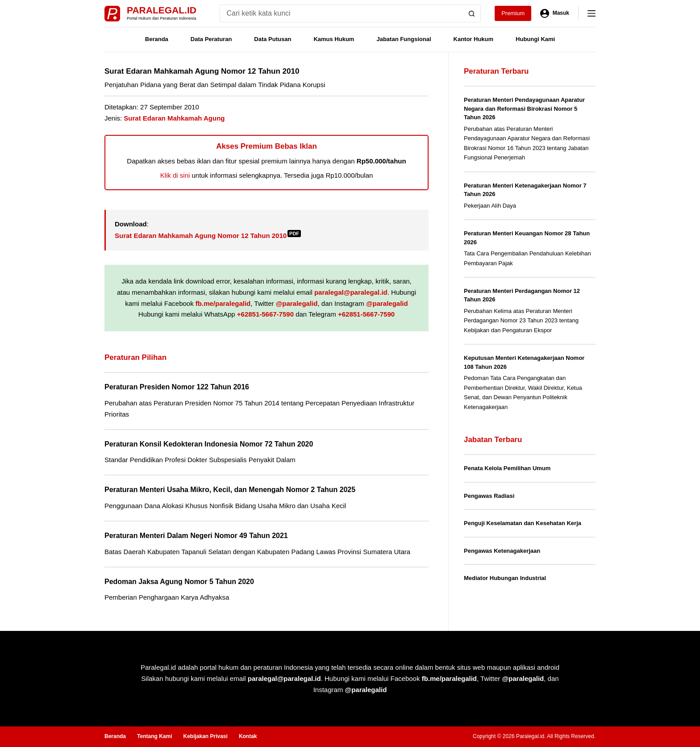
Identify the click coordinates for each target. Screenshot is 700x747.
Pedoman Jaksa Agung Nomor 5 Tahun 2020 (179, 582)
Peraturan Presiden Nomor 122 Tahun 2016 (177, 387)
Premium (513, 13)
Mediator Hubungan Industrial (505, 578)
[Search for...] (341, 13)
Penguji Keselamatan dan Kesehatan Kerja (523, 523)
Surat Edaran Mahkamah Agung (174, 118)
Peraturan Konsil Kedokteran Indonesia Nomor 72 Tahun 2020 (209, 444)
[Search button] (472, 13)
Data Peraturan (211, 39)
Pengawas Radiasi (489, 496)
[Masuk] (555, 13)
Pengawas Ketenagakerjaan (502, 551)
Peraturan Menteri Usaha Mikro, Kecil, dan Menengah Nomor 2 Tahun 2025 (230, 490)
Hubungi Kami (535, 39)
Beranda (157, 39)
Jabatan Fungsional (404, 39)
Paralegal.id (162, 10)
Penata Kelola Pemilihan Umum (507, 468)
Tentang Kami (154, 736)
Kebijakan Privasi (205, 736)
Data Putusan (273, 39)
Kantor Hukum (474, 39)
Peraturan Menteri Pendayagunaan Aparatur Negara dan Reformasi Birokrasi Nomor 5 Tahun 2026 (524, 109)
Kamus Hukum (334, 39)
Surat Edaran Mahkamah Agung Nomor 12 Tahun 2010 (208, 236)
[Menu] (592, 13)
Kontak (248, 736)
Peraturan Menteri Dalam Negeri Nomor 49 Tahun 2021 (196, 536)
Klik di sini (175, 175)
